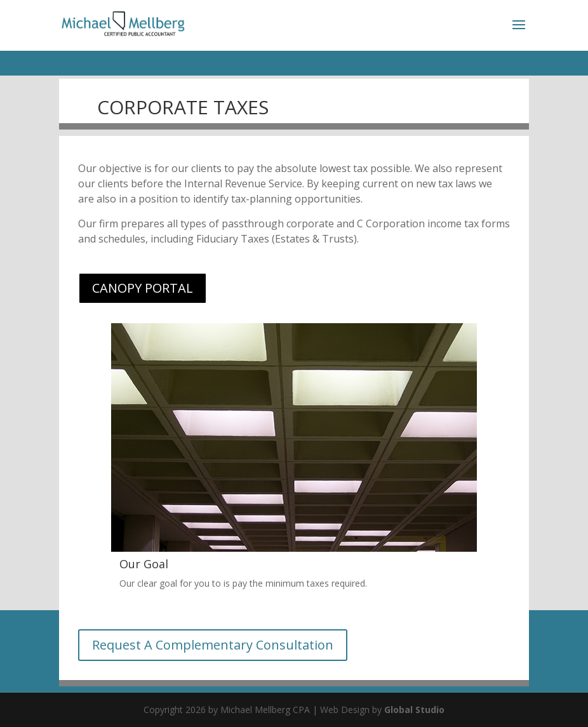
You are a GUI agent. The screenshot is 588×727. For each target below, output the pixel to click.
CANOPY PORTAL (143, 288)
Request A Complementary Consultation (213, 645)
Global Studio (414, 710)
